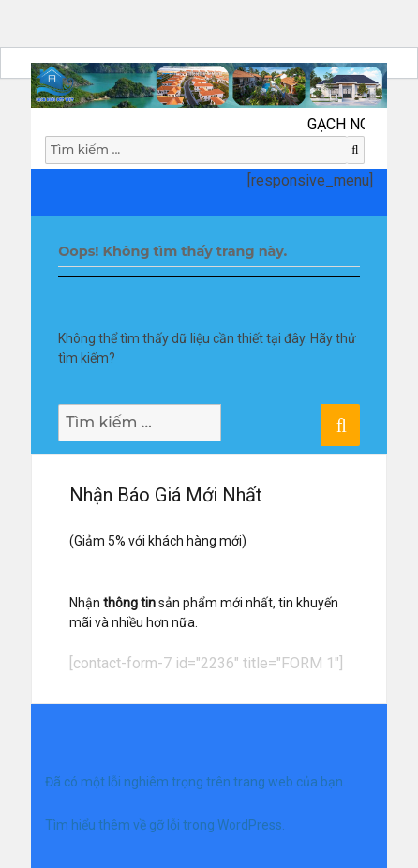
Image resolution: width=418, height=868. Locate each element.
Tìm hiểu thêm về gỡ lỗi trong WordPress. (165, 825)
